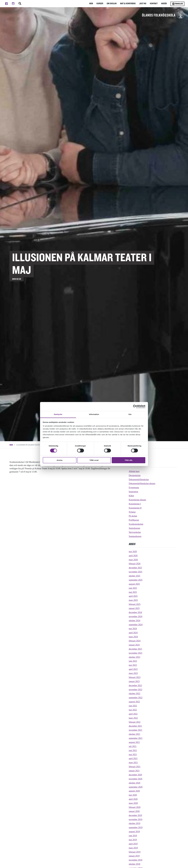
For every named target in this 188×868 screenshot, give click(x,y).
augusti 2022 (134, 702)
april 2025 (133, 596)
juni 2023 (133, 661)
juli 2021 (133, 746)
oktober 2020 (134, 783)
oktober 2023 (134, 657)
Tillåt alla (129, 460)
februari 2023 (135, 677)
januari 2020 (134, 811)
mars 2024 (133, 637)
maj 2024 (133, 629)
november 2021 (135, 730)
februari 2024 (135, 641)
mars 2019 (133, 848)
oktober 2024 (134, 621)
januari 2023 (134, 681)
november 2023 (135, 653)
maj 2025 (133, 592)
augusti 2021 (134, 742)
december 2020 (135, 775)
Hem (90, 4)
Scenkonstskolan (136, 524)
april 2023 (133, 669)
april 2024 (133, 633)
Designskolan (135, 475)
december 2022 (135, 686)
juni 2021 (133, 750)
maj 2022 (133, 710)
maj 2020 (133, 795)
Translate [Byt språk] (177, 4)
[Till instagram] (13, 4)
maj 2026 (133, 552)
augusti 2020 (134, 791)
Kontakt (154, 4)
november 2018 (135, 860)
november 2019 (135, 819)
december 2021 (135, 726)
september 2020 (136, 787)
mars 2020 (133, 803)
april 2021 (133, 758)
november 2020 (135, 779)
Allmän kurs (134, 471)
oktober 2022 (134, 694)
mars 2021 (133, 763)
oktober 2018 (134, 864)
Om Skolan (111, 4)
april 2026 (133, 556)
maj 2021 (133, 755)
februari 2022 (135, 722)
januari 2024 (134, 645)
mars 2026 (133, 560)
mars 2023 (133, 673)
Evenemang (134, 488)
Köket (131, 496)
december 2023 (135, 649)
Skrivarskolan (135, 532)
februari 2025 (135, 604)
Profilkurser (134, 520)
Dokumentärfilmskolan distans (142, 483)
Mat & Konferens (127, 4)
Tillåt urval (94, 460)
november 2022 (135, 690)
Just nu (142, 4)
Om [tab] (130, 414)
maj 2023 (133, 665)
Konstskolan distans (137, 500)
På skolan (133, 516)
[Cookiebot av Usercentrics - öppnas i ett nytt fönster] (135, 406)
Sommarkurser (135, 536)
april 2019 (133, 844)
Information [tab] (94, 414)
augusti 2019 (134, 832)
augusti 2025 (134, 584)
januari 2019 (134, 856)
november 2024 (135, 616)
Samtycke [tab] (58, 414)
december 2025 (135, 568)
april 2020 (133, 799)
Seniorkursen (134, 528)
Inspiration (133, 492)
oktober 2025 (134, 576)
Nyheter (132, 512)
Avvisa (60, 460)
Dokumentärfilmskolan (139, 480)
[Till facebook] (6, 4)
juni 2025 (133, 588)
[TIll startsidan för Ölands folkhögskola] (163, 15)
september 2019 (136, 827)
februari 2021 (135, 767)
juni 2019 (133, 836)
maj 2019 (133, 840)
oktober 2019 (134, 823)
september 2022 (136, 698)
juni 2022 (133, 706)
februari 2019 (135, 852)
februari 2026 (135, 564)
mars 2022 (133, 718)
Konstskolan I (135, 504)
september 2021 (136, 738)
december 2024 (135, 612)
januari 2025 (134, 608)
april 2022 (133, 714)
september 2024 (136, 625)
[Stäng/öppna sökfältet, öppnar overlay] (20, 4)
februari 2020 (135, 807)
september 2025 (136, 580)
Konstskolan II (135, 508)
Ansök (164, 4)
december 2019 (135, 815)
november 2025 (135, 572)
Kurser (99, 4)
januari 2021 (134, 771)
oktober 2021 (134, 734)
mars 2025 (133, 600)
